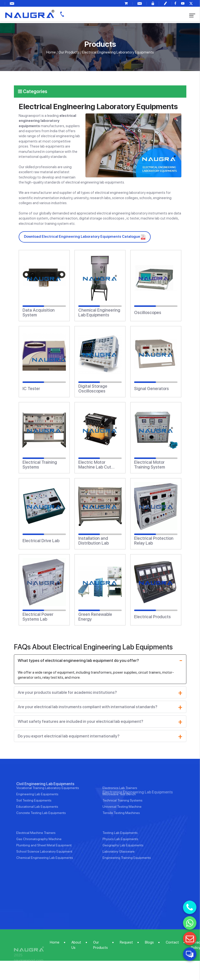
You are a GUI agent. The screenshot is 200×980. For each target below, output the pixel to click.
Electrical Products (152, 617)
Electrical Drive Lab (41, 541)
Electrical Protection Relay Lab (154, 541)
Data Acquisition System (39, 313)
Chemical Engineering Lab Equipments (99, 313)
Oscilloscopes (148, 313)
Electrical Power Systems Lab (38, 617)
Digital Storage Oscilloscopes (93, 389)
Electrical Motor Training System (150, 465)
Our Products (69, 52)
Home (51, 52)
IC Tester (31, 389)
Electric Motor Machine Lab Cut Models (95, 465)
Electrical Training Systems (40, 465)
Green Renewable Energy (95, 617)
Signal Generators (151, 389)
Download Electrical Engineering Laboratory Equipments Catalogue (85, 237)
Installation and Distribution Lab (94, 541)
